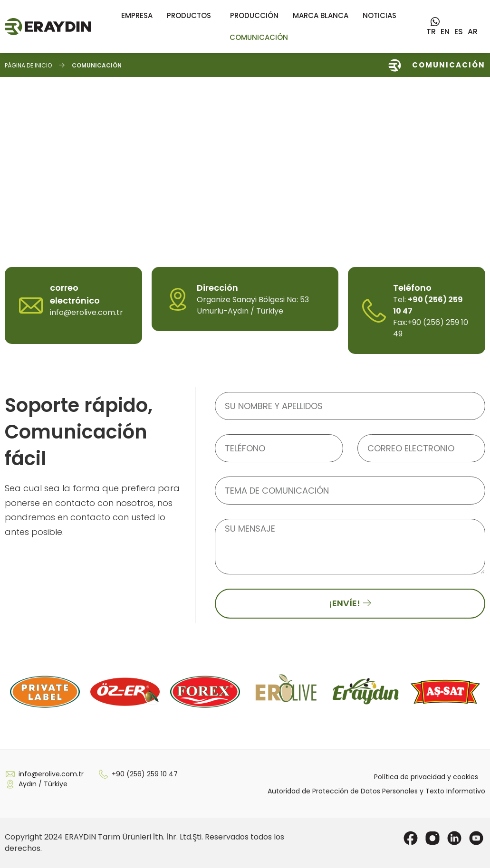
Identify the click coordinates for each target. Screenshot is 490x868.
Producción (254, 15)
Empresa (137, 15)
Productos (191, 15)
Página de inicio (28, 65)
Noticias (380, 15)
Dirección (217, 288)
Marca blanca (321, 15)
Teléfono (412, 288)
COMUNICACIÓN (259, 37)
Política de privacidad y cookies (426, 777)
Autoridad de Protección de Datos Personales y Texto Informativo (376, 791)
